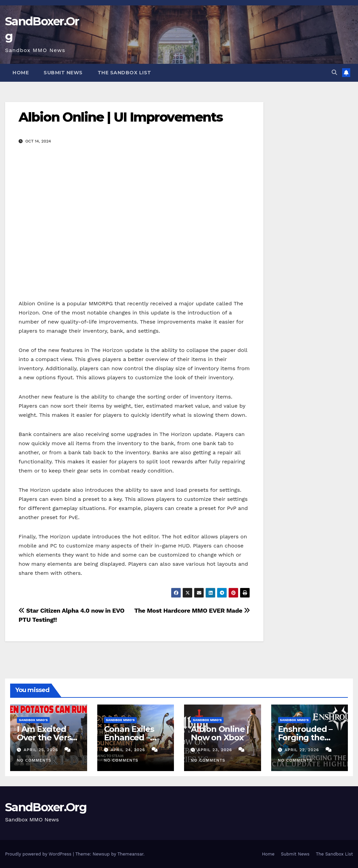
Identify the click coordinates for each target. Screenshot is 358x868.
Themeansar (131, 854)
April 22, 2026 (302, 750)
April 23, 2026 (216, 750)
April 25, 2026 (42, 750)
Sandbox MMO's (33, 720)
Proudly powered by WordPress (39, 854)
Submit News (63, 73)
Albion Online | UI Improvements (121, 117)
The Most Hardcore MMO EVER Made (192, 610)
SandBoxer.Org (46, 807)
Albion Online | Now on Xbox (220, 733)
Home (21, 73)
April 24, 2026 (129, 750)
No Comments (34, 760)
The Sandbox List (124, 73)
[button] (334, 72)
